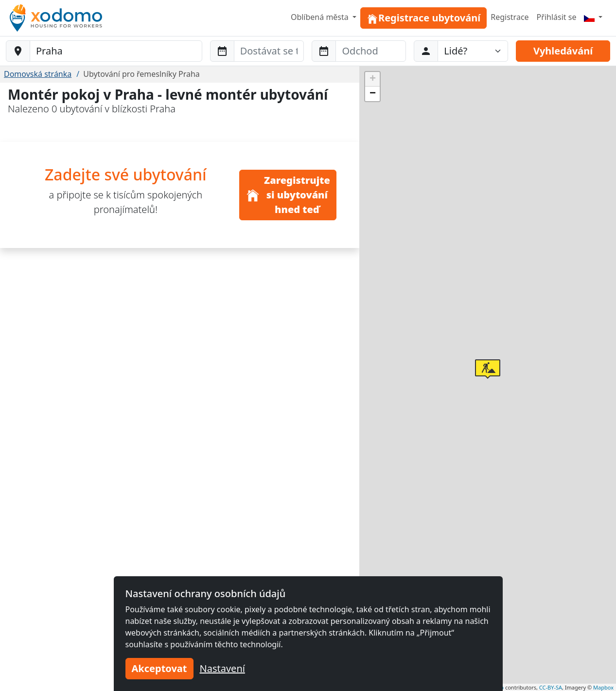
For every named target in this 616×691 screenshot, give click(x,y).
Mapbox (603, 687)
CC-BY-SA (551, 687)
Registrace (510, 17)
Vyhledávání (563, 51)
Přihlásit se (557, 17)
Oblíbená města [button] (321, 17)
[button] (488, 369)
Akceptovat (159, 668)
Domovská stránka (38, 74)
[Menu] (593, 17)
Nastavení (222, 668)
